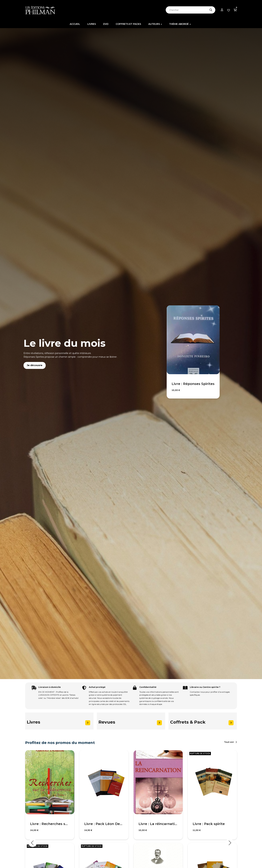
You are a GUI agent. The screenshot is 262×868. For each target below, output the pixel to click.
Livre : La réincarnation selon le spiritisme (158, 824)
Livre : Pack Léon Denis (104, 824)
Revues (107, 722)
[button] (230, 742)
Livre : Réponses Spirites (193, 384)
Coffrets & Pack (188, 722)
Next (230, 843)
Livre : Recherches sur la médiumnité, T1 (50, 824)
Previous (33, 843)
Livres (34, 722)
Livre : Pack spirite (209, 824)
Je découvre (35, 365)
